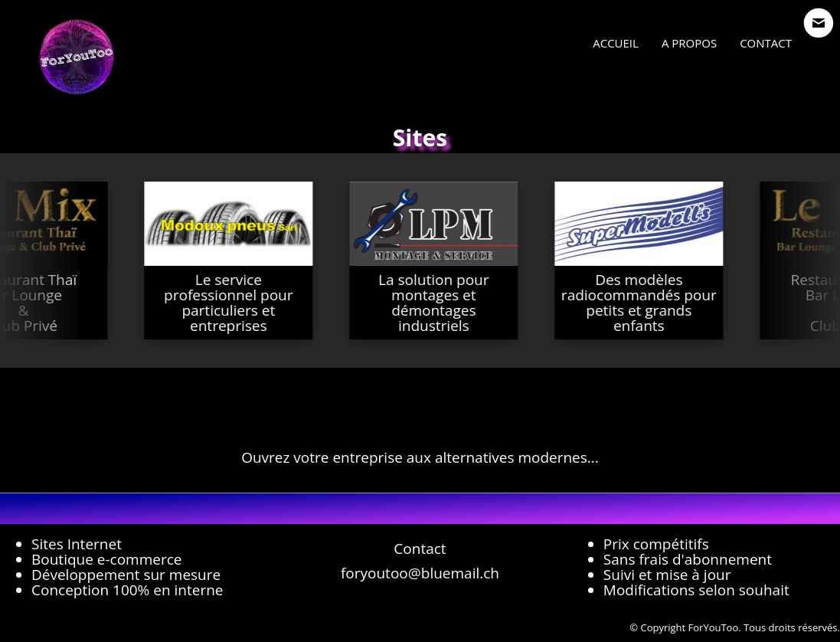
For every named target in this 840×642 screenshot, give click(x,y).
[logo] (77, 57)
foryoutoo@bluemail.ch (420, 573)
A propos (689, 43)
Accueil (616, 43)
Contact (766, 43)
